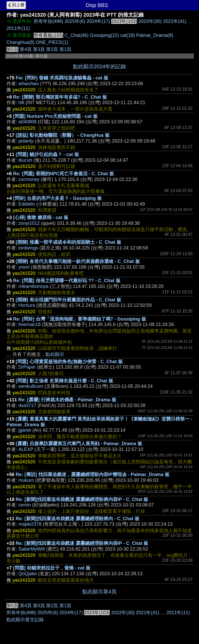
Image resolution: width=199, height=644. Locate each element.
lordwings (28, 248)
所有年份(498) (48, 21)
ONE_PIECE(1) (52, 42)
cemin (25, 505)
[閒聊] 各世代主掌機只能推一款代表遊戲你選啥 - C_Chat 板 (78, 261)
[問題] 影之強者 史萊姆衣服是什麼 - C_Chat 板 (65, 381)
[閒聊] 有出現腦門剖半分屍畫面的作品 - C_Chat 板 (69, 300)
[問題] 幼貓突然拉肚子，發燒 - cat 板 (52, 568)
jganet (25, 430)
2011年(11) (18, 28)
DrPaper (27, 367)
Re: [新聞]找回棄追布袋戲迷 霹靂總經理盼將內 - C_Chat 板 (78, 519)
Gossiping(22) (104, 35)
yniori (24, 267)
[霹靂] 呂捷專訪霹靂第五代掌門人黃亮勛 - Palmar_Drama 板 (79, 444)
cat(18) (127, 35)
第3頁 (39, 49)
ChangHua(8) (20, 42)
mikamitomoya (33, 286)
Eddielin (27, 204)
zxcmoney (29, 179)
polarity (26, 141)
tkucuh (25, 160)
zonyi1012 (29, 223)
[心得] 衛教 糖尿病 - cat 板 (41, 218)
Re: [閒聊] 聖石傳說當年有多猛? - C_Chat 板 (60, 97)
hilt (21, 103)
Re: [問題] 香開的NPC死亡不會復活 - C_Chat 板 (64, 174)
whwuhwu (29, 84)
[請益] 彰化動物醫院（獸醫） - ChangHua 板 (63, 135)
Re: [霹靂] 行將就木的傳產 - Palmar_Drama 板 (67, 400)
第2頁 (52, 49)
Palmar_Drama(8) (155, 35)
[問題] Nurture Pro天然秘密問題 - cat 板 (55, 116)
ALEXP (26, 449)
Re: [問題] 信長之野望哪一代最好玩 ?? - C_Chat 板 (67, 281)
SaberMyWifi (32, 549)
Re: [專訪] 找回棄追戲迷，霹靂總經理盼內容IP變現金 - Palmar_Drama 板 (93, 474)
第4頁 (26, 49)
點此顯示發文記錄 (25, 620)
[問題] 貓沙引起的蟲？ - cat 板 (47, 154)
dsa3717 (27, 405)
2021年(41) (175, 21)
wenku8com (31, 386)
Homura (27, 305)
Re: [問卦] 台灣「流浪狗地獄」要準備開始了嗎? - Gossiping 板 (80, 319)
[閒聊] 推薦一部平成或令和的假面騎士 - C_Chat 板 (69, 242)
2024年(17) (98, 21)
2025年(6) (75, 21)
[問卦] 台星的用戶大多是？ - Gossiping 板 (58, 198)
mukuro (26, 480)
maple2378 (30, 524)
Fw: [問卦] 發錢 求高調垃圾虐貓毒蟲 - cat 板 (62, 78)
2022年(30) (150, 21)
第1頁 (65, 49)
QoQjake (28, 574)
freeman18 (30, 324)
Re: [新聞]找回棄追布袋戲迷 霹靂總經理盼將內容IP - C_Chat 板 (82, 499)
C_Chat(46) (77, 35)
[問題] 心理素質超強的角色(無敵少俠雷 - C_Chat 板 (69, 362)
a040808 (27, 122)
